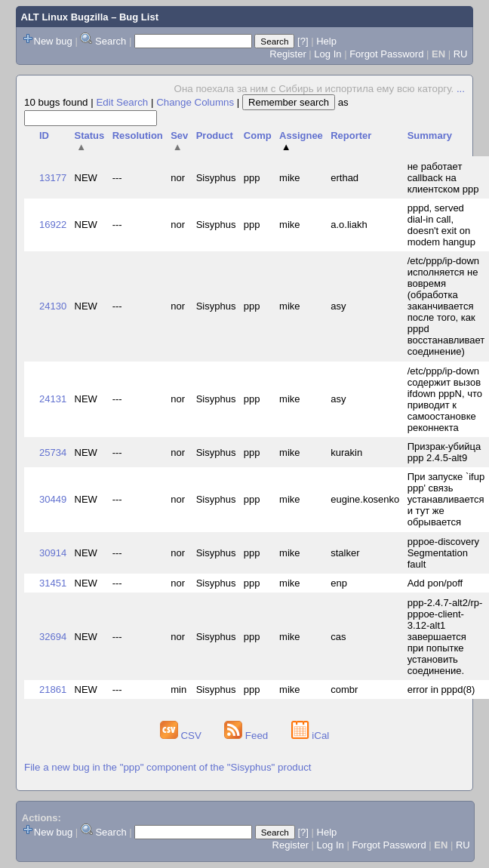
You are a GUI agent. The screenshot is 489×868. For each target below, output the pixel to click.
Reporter (351, 135)
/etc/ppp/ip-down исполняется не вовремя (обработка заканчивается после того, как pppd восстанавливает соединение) (446, 306)
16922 (53, 225)
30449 (53, 499)
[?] (303, 41)
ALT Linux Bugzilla (65, 17)
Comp (258, 135)
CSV (182, 736)
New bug (53, 41)
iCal (311, 736)
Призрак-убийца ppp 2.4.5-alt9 (444, 452)
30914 (53, 553)
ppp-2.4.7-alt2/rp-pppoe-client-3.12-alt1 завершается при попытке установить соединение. (445, 637)
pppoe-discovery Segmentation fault (443, 553)
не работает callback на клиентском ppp (443, 178)
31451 (53, 583)
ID (44, 135)
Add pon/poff (435, 583)
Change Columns (195, 102)
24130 (53, 306)
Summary (430, 135)
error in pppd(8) (441, 689)
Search (111, 41)
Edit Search (122, 102)
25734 (53, 452)
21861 (53, 689)
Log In (328, 54)
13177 (53, 178)
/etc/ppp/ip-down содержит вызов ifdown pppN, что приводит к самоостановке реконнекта (445, 399)
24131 (53, 399)
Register (288, 54)
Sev (179, 141)
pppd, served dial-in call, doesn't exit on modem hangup (441, 225)
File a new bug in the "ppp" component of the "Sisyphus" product (168, 767)
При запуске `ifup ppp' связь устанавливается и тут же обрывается (446, 499)
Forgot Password (386, 54)
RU (461, 54)
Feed (248, 736)
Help (326, 41)
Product (215, 135)
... (461, 89)
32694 (53, 637)
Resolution (138, 135)
